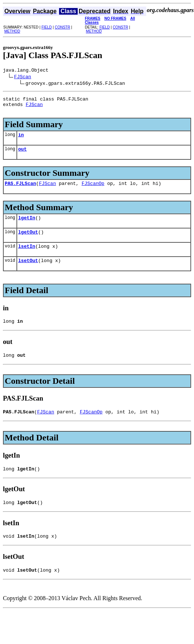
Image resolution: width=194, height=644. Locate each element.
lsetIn (27, 257)
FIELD (47, 27)
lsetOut (28, 272)
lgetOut (28, 242)
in (21, 140)
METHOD (12, 31)
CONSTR (62, 27)
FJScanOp (93, 191)
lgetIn (27, 226)
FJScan (23, 77)
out (22, 155)
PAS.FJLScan (20, 191)
